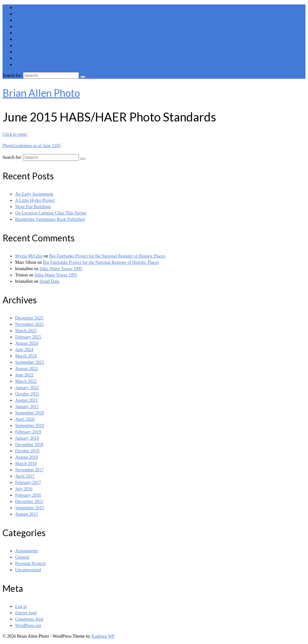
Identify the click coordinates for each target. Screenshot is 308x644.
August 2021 (27, 400)
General (22, 557)
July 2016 (24, 489)
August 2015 (27, 514)
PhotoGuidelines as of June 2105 (32, 146)
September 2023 (30, 362)
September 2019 (30, 426)
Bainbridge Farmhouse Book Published (50, 219)
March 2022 (26, 381)
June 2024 (24, 350)
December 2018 (29, 445)
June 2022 (24, 375)
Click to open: (15, 134)
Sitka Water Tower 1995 (61, 269)
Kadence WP (103, 636)
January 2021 (27, 407)
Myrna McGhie (29, 256)
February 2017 (28, 483)
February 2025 (28, 337)
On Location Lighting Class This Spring (51, 213)
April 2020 (25, 419)
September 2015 (30, 508)
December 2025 (29, 318)
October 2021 (27, 394)
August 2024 (27, 343)
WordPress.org (28, 625)
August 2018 (27, 457)
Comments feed (29, 619)
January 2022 (27, 388)
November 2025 (30, 324)
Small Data (49, 281)
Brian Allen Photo (41, 93)
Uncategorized (28, 570)
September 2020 (30, 413)
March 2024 (26, 356)
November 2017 (30, 470)
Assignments (27, 551)
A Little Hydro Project (35, 200)
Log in (21, 607)
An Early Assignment (34, 194)
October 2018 (27, 451)
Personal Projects (30, 563)
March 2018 (26, 464)
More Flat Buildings (33, 207)
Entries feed (26, 613)
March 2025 (26, 331)
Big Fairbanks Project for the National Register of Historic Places (107, 256)
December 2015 (29, 502)
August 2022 (27, 369)
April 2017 (25, 476)
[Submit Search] (83, 77)
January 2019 (27, 438)
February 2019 (28, 432)
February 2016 (28, 495)
